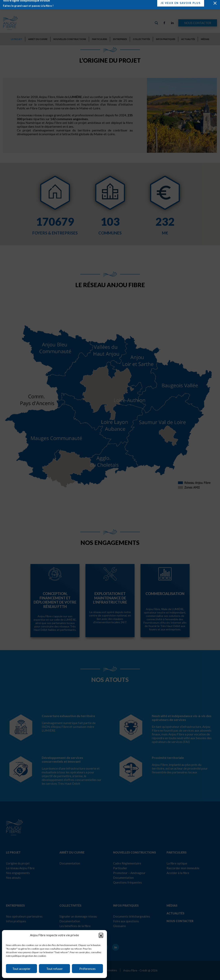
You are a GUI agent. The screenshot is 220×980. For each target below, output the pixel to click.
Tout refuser (55, 969)
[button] (101, 935)
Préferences (87, 969)
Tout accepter (21, 969)
